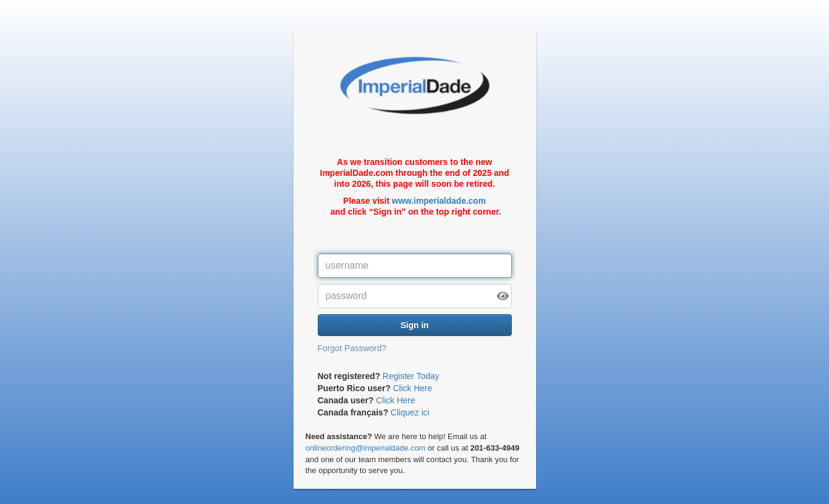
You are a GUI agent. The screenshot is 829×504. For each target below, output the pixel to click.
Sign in (414, 325)
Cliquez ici (410, 412)
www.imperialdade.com (439, 201)
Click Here (413, 388)
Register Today (411, 376)
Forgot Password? (352, 348)
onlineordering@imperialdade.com (366, 448)
